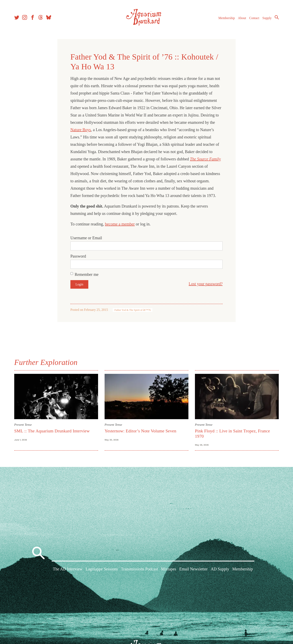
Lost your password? (206, 284)
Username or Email (86, 238)
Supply (267, 18)
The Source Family (205, 159)
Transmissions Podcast (139, 569)
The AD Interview (68, 569)
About (242, 18)
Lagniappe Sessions (102, 569)
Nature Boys (81, 130)
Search (277, 17)
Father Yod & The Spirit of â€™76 (132, 310)
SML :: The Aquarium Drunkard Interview (52, 431)
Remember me (87, 274)
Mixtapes (168, 569)
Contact (254, 18)
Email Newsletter (193, 569)
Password (78, 256)
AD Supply (220, 569)
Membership (227, 18)
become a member (120, 224)
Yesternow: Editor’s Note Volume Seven (140, 431)
